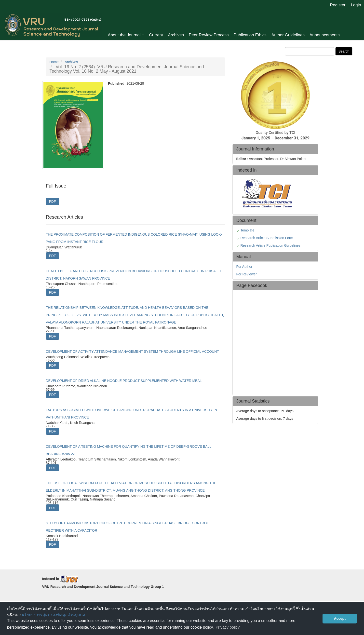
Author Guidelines (288, 35)
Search (344, 51)
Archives (176, 35)
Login (356, 5)
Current (156, 35)
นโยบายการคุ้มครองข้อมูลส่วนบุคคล (53, 615)
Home (54, 62)
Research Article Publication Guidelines (270, 245)
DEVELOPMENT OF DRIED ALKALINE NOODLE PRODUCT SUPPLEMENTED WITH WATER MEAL (124, 381)
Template (248, 230)
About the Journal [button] (126, 35)
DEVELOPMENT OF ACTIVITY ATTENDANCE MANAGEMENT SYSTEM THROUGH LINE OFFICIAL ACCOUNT (132, 351)
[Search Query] (310, 51)
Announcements (325, 35)
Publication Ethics (250, 35)
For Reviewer (247, 274)
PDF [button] (53, 202)
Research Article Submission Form (267, 238)
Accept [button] (340, 619)
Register (338, 5)
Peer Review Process (209, 35)
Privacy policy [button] (228, 627)
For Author (244, 267)
